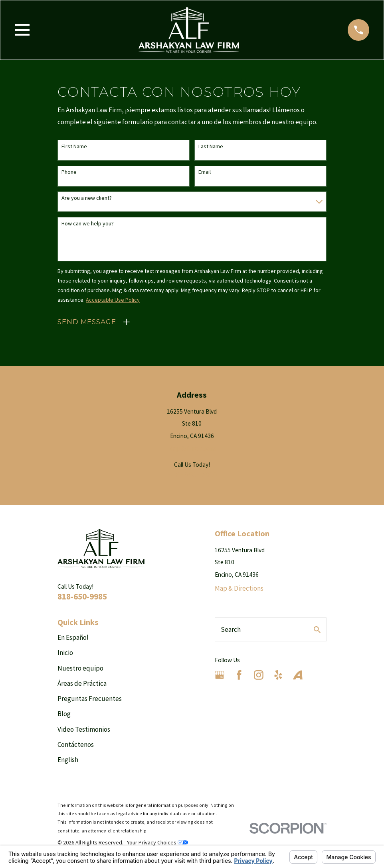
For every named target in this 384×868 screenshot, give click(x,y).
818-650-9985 (192, 474)
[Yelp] (278, 675)
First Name (74, 146)
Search (231, 629)
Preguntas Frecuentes (90, 699)
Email (205, 172)
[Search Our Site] (317, 630)
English (68, 760)
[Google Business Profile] (220, 675)
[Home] (189, 30)
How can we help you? (88, 224)
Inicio (65, 653)
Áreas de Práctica (82, 683)
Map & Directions (192, 448)
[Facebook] (239, 675)
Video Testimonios (84, 729)
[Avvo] (298, 675)
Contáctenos (76, 745)
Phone (69, 172)
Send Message (87, 322)
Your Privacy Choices (157, 842)
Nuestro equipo (80, 668)
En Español (73, 637)
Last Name (211, 146)
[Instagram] (259, 675)
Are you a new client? (87, 198)
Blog (64, 714)
